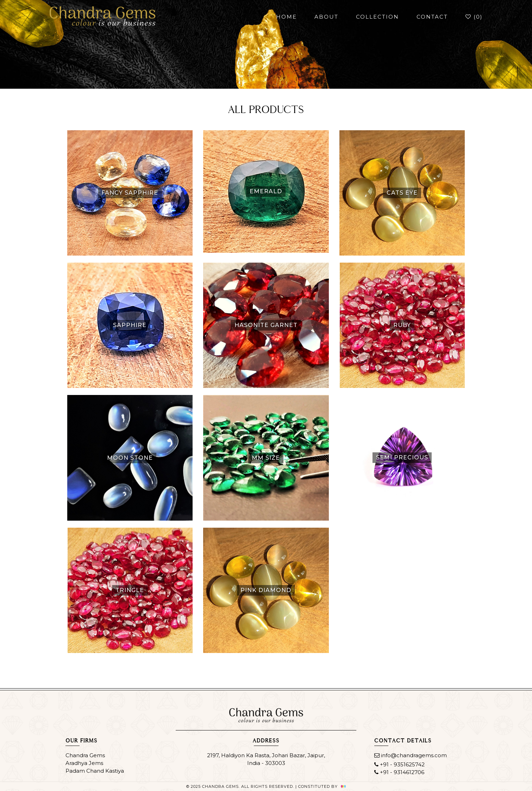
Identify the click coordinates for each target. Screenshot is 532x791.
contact (432, 17)
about (326, 17)
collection (377, 17)
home (286, 17)
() (474, 17)
